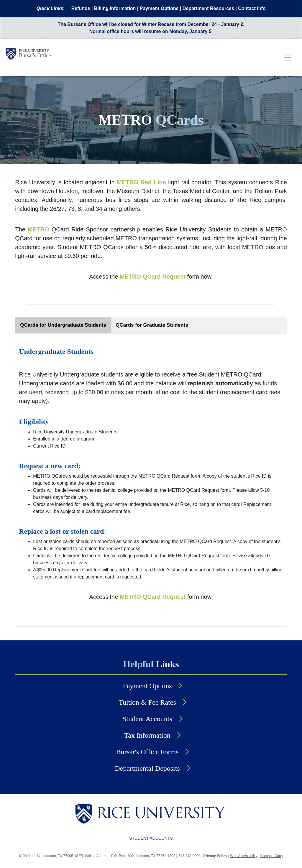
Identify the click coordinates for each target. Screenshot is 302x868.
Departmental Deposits (147, 768)
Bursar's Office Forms (147, 752)
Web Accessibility (244, 856)
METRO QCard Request (153, 277)
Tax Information (147, 735)
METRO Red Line (141, 182)
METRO (38, 229)
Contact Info (252, 8)
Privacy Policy (215, 856)
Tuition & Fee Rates (147, 702)
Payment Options (159, 8)
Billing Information (115, 8)
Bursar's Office (35, 55)
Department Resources (208, 8)
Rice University (34, 50)
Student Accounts (147, 719)
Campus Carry (272, 856)
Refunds (81, 8)
